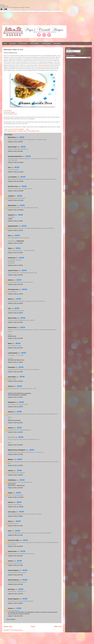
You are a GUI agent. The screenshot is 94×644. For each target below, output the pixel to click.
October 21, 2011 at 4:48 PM (15, 603)
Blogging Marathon (13, 131)
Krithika (10, 493)
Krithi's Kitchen (12, 484)
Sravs (10, 236)
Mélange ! (11, 459)
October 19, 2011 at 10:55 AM (16, 191)
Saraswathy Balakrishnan (15, 156)
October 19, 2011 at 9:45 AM (15, 151)
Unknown (11, 386)
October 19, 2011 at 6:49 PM (15, 432)
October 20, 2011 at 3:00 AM (15, 516)
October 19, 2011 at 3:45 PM (15, 313)
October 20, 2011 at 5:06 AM (15, 546)
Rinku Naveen (12, 137)
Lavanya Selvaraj (13, 353)
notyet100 (11, 196)
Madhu (10, 343)
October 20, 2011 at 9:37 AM (15, 575)
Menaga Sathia (12, 205)
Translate (76, 53)
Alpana (10, 248)
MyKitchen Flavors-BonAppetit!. (17, 450)
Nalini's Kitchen (12, 318)
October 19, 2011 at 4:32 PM (15, 322)
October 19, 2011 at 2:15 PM (15, 243)
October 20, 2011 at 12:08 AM (16, 507)
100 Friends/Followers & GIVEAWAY (17, 395)
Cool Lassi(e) (12, 512)
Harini (10, 531)
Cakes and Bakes (35, 44)
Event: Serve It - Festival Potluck (16, 486)
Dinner (25, 131)
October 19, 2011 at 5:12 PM (15, 348)
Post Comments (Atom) (17, 630)
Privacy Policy (57, 44)
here (56, 70)
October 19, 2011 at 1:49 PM (15, 221)
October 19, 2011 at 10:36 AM (16, 181)
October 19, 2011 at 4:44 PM (15, 338)
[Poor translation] (5, 9)
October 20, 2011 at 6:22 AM (15, 556)
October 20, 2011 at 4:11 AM (15, 526)
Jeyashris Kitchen (13, 271)
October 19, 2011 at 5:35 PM (15, 407)
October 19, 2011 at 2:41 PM (15, 284)
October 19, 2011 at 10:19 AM (16, 162)
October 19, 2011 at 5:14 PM (15, 362)
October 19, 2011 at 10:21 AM (16, 172)
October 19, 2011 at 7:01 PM (15, 454)
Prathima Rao (12, 258)
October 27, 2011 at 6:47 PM (15, 616)
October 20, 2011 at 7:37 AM (15, 565)
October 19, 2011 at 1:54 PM (15, 230)
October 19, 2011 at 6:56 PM (15, 445)
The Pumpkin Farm (13, 289)
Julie (9, 308)
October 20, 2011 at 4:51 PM (15, 594)
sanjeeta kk (11, 215)
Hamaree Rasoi (12, 328)
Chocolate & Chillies (14, 540)
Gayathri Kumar (12, 551)
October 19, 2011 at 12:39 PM (16, 210)
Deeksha (10, 280)
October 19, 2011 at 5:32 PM (15, 381)
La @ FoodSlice (12, 177)
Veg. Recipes (13, 44)
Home (5, 44)
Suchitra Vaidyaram (13, 570)
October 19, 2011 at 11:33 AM (16, 200)
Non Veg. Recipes (23, 44)
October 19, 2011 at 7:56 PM (15, 475)
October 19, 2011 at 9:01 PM (15, 488)
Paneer (38, 131)
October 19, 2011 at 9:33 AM (15, 142)
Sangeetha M (12, 402)
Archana (10, 608)
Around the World (46, 44)
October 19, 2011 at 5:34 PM (15, 397)
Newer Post (8, 627)
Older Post (58, 627)
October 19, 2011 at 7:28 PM (15, 465)
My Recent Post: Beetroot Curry (16, 360)
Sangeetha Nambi (13, 226)
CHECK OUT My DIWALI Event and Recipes (19, 393)
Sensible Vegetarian (13, 599)
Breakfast (20, 131)
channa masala (42, 65)
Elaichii (10, 521)
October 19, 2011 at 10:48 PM (16, 497)
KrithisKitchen (12, 480)
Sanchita (10, 502)
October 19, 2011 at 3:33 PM (15, 303)
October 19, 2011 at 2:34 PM (15, 265)
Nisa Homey (11, 589)
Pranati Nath (11, 367)
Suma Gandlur (12, 377)
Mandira (10, 299)
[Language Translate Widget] (73, 51)
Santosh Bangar (12, 147)
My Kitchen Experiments (14, 420)
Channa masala (10, 112)
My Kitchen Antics (13, 186)
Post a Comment (11, 619)
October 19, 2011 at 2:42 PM (15, 294)
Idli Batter (9, 111)
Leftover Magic (31, 131)
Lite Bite (10, 219)
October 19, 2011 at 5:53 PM (15, 423)
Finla (9, 167)
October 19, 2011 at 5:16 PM (15, 372)
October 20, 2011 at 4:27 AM (15, 535)
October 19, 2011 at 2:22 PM (15, 253)
